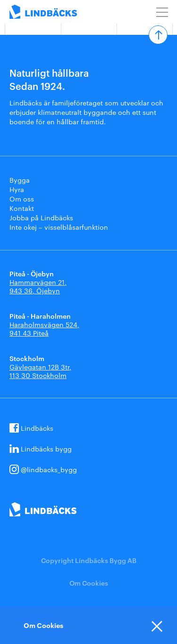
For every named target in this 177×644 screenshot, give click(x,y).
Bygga (20, 180)
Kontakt (22, 208)
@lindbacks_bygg (49, 469)
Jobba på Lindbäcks (41, 217)
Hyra (17, 189)
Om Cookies (89, 583)
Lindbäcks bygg (46, 449)
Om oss (22, 199)
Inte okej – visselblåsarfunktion (59, 227)
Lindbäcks (37, 428)
